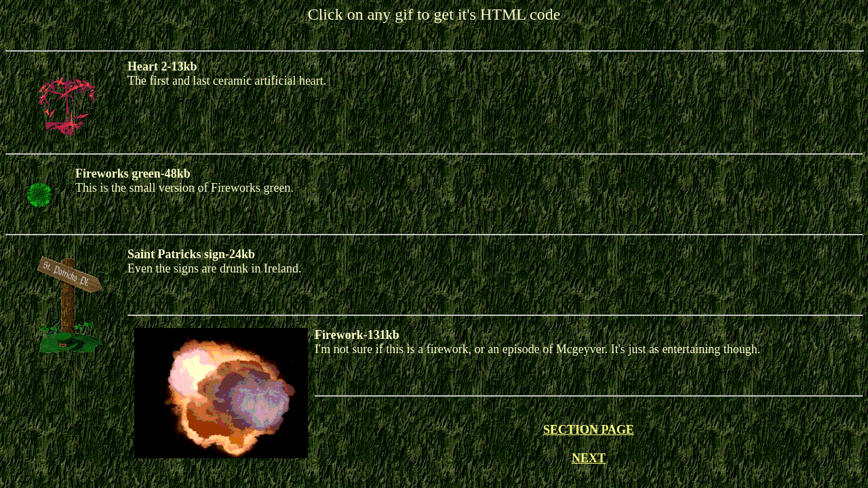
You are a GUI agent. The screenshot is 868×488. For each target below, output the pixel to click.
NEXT (589, 458)
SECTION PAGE (589, 430)
